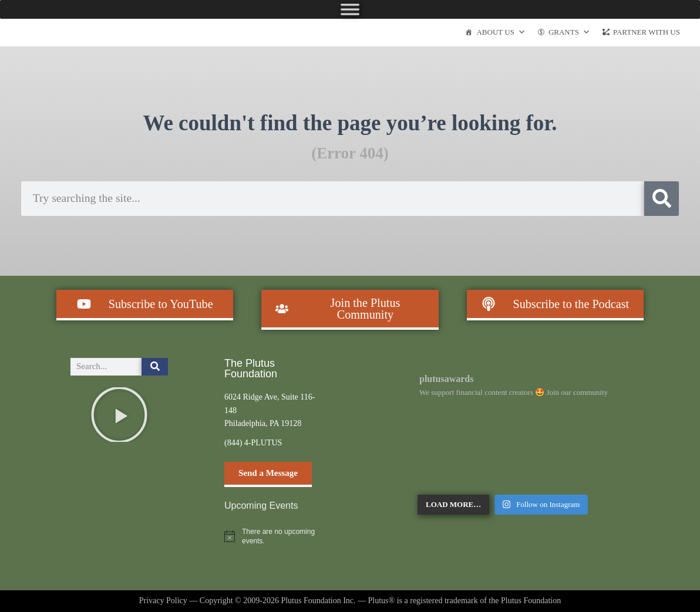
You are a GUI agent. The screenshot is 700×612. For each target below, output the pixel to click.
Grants (569, 32)
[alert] (273, 537)
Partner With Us (647, 32)
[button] (119, 415)
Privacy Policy (163, 601)
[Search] (662, 199)
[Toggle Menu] (350, 9)
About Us (501, 32)
